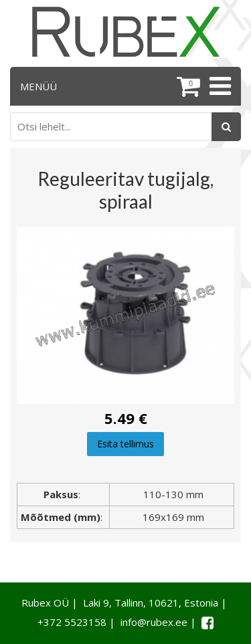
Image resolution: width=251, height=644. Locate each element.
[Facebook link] (207, 623)
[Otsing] (226, 127)
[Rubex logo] (126, 32)
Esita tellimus (125, 444)
